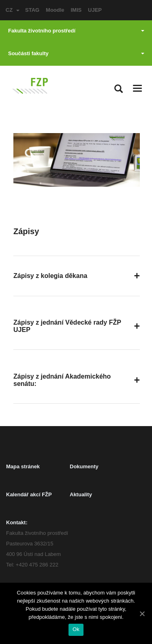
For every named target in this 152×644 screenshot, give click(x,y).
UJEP (95, 10)
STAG (32, 10)
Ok (76, 629)
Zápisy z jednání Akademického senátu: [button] (62, 380)
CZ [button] (13, 10)
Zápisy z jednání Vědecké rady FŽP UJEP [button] (67, 326)
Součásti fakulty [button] (76, 53)
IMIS (76, 10)
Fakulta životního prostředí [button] (76, 31)
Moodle (55, 10)
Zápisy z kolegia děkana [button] (50, 276)
